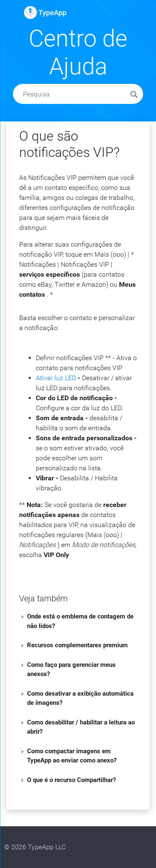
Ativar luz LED (56, 378)
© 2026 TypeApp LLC (35, 847)
